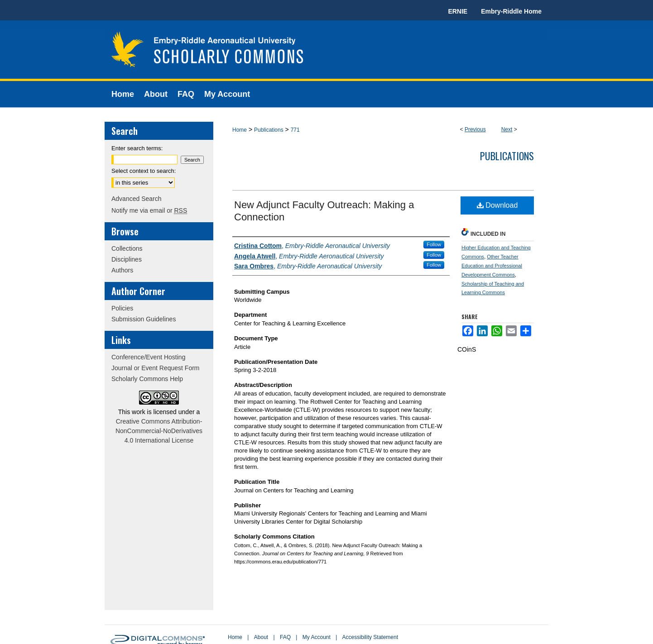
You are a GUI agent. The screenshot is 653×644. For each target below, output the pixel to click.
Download (497, 205)
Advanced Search (137, 199)
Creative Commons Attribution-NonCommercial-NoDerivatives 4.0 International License (159, 431)
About (261, 637)
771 (295, 130)
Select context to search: (144, 171)
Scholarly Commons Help (147, 379)
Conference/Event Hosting (148, 357)
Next (507, 129)
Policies (122, 308)
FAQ (285, 637)
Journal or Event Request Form (156, 368)
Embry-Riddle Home (511, 11)
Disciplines (127, 259)
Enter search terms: (137, 148)
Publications (269, 130)
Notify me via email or (149, 210)
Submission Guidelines (144, 319)
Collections (127, 248)
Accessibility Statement (370, 637)
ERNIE (458, 11)
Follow (434, 244)
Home (240, 130)
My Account (317, 637)
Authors (122, 270)
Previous (475, 129)
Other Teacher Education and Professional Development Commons (492, 266)
